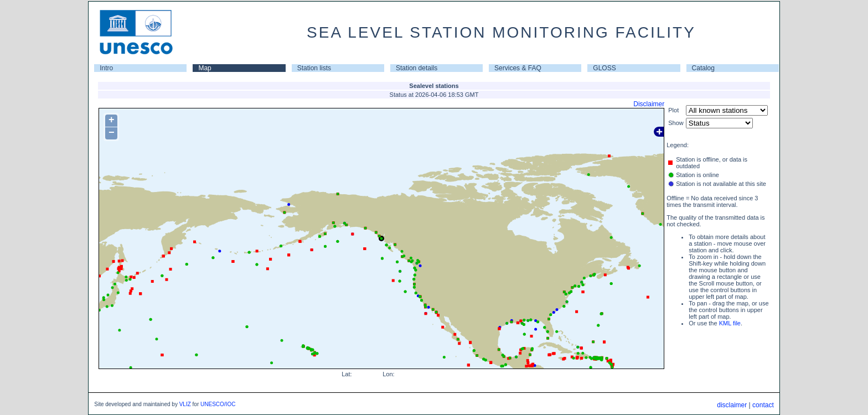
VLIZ (185, 404)
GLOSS (604, 68)
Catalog (703, 68)
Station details (417, 68)
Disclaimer (649, 104)
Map (205, 68)
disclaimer (732, 405)
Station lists (314, 68)
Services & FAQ (518, 68)
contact (763, 405)
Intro (106, 68)
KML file (730, 323)
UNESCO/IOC (218, 404)
